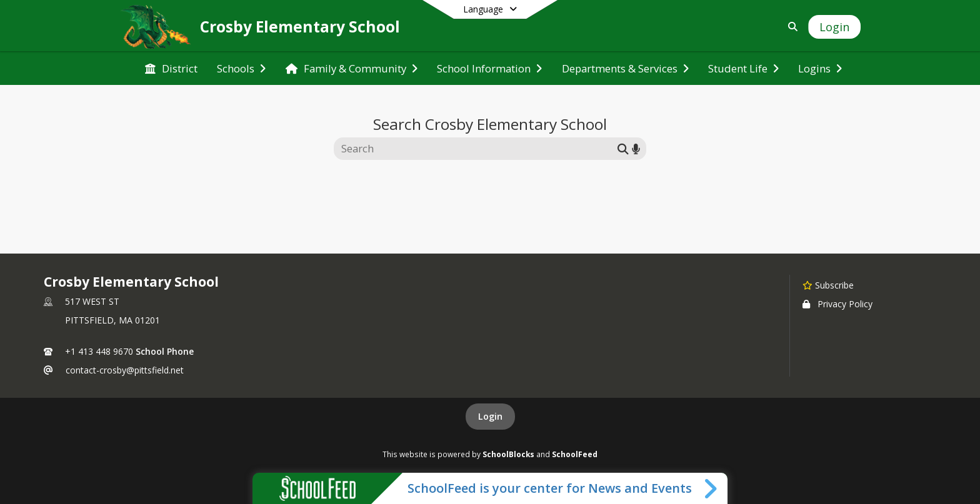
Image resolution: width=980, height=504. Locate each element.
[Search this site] (477, 149)
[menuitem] (171, 69)
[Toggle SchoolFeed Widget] (712, 488)
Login (490, 416)
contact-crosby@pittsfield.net (125, 370)
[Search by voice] (636, 148)
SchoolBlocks (508, 454)
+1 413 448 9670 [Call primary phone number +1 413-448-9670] (99, 351)
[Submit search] (623, 148)
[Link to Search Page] (790, 27)
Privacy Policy (837, 304)
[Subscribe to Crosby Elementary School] (828, 285)
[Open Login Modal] (834, 27)
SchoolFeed (575, 454)
